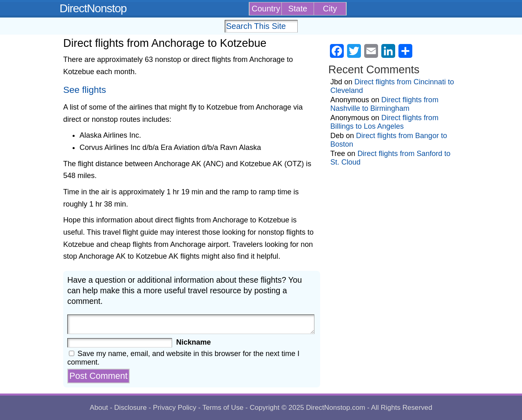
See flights (85, 90)
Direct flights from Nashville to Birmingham (384, 104)
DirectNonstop (93, 8)
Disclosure (130, 408)
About (99, 408)
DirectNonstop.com (335, 408)
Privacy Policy (175, 408)
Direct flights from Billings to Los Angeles (384, 122)
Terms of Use (223, 408)
